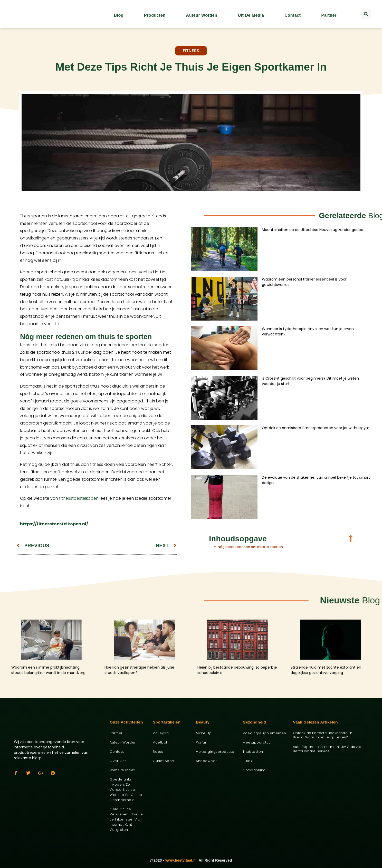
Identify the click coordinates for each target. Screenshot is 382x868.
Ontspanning (254, 770)
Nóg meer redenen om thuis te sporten (250, 547)
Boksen (159, 752)
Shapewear (206, 761)
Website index (122, 770)
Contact (293, 15)
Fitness (191, 51)
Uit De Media (251, 15)
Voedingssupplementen (264, 733)
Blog (119, 15)
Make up (204, 733)
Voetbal (160, 742)
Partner (329, 15)
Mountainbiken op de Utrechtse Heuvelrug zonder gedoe (313, 230)
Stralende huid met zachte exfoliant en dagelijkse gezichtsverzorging (326, 670)
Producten (155, 15)
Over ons (118, 761)
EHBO (247, 761)
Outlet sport (164, 761)
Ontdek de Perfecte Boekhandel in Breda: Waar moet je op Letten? (323, 735)
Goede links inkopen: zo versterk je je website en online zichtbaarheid (126, 790)
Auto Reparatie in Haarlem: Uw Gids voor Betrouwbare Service (328, 749)
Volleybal (161, 733)
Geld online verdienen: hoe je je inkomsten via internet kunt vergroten (126, 819)
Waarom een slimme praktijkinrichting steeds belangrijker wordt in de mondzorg (48, 670)
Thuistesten (253, 752)
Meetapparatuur (257, 742)
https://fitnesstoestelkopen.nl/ (54, 524)
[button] (366, 14)
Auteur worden (202, 15)
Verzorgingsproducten (215, 752)
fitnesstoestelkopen (79, 498)
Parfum (202, 742)
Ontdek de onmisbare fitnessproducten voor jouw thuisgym (316, 428)
